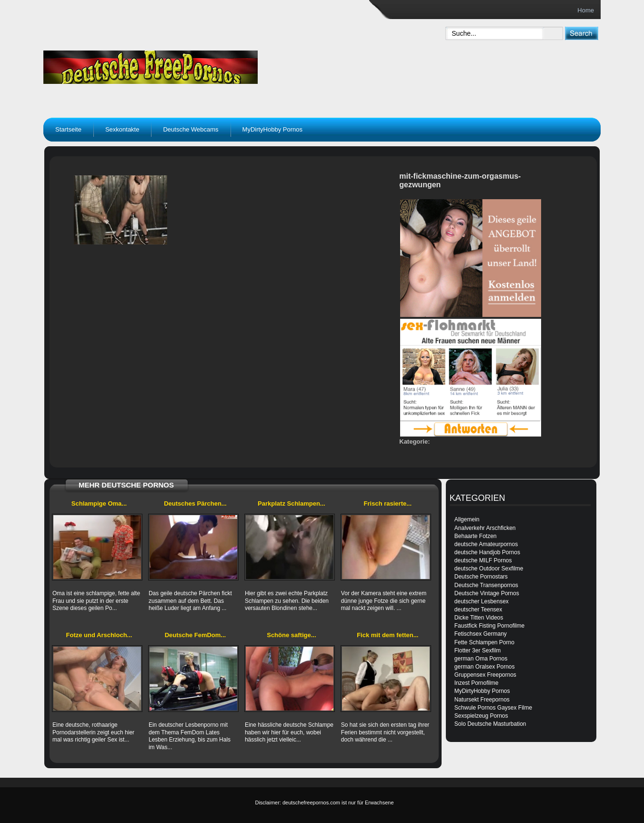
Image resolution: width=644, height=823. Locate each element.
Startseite (68, 129)
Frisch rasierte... (388, 503)
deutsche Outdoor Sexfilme (489, 569)
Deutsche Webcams (191, 129)
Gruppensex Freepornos (485, 675)
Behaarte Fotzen (476, 536)
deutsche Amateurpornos (486, 544)
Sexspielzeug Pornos (481, 716)
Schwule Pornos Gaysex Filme (493, 708)
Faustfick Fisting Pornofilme (489, 626)
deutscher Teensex (478, 610)
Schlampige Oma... (99, 503)
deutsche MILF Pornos (483, 560)
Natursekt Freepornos (482, 700)
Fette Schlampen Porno (484, 642)
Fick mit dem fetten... (387, 635)
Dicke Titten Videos (479, 618)
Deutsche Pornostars (481, 577)
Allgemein (467, 519)
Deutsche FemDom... (196, 635)
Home (586, 10)
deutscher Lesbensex (482, 601)
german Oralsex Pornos (485, 667)
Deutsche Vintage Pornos (487, 593)
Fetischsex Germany (481, 634)
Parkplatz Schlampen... (292, 503)
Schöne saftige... (291, 635)
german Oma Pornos (481, 659)
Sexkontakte (122, 129)
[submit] (581, 33)
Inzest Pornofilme (477, 683)
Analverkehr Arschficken (485, 528)
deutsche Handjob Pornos (487, 552)
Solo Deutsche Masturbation (490, 724)
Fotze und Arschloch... (99, 635)
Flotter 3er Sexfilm (478, 650)
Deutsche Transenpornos (486, 585)
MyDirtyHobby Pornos (272, 129)
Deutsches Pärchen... (195, 503)
